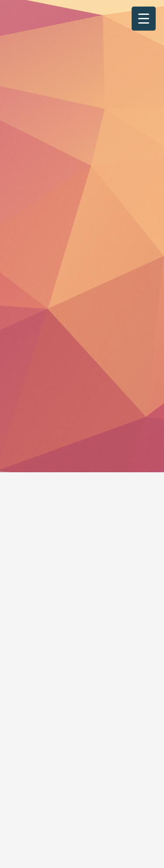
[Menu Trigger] (144, 19)
